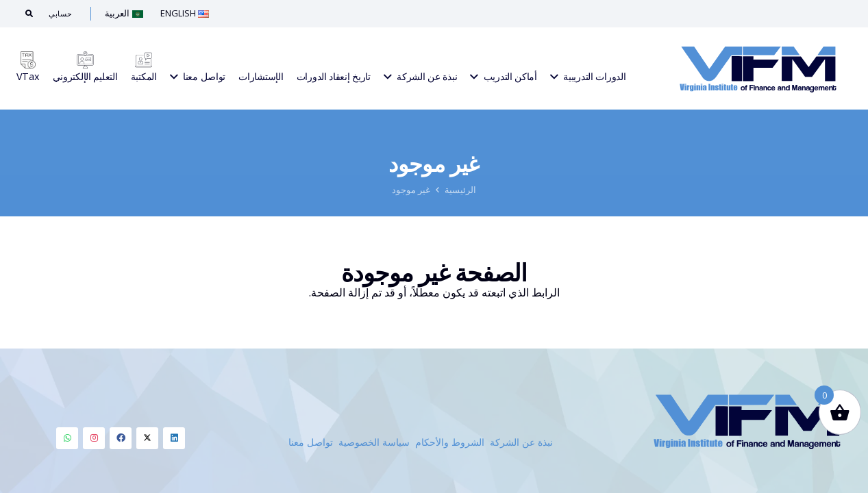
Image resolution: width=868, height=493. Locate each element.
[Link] (758, 68)
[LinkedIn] (174, 438)
